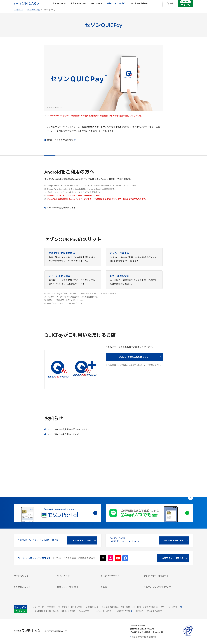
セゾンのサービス (33, 14)
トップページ (18, 14)
